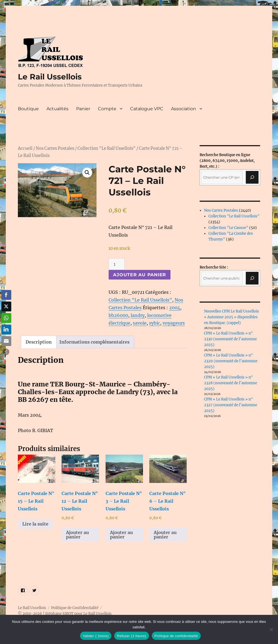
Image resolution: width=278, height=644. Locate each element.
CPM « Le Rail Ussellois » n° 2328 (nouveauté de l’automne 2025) (231, 383)
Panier (83, 109)
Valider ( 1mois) (96, 636)
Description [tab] (39, 342)
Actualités (57, 109)
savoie (140, 323)
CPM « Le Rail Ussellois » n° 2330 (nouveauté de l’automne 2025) (230, 339)
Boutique (28, 109)
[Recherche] (252, 177)
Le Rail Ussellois (50, 77)
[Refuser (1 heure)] (271, 629)
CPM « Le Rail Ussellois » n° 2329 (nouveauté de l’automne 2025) (231, 361)
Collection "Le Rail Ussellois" (107, 148)
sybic (155, 323)
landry (138, 315)
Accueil (25, 148)
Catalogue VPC (147, 109)
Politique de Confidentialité (75, 608)
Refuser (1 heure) (131, 636)
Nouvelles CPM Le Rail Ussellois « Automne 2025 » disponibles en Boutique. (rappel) (232, 317)
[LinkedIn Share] (6, 330)
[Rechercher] (252, 278)
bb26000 (118, 315)
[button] (87, 173)
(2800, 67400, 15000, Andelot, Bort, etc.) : (227, 161)
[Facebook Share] (6, 295)
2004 (175, 308)
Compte (107, 109)
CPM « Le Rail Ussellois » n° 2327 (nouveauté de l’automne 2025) (231, 405)
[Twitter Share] (6, 306)
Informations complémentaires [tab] (94, 342)
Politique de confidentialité (176, 636)
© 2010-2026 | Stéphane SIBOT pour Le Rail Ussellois (65, 614)
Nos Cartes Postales (55, 148)
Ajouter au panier (140, 275)
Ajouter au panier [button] (77, 535)
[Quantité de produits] (117, 264)
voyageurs (174, 323)
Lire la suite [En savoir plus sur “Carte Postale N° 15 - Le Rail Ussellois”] (35, 524)
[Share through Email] (6, 341)
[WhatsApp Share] (6, 318)
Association (184, 109)
